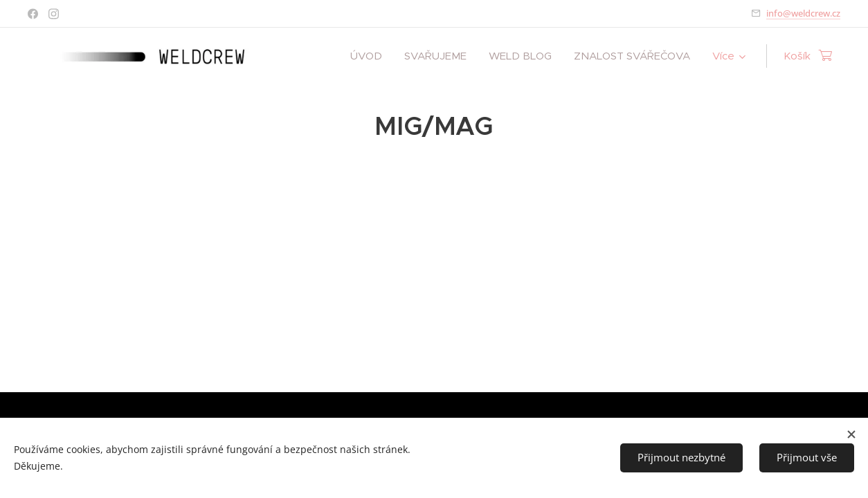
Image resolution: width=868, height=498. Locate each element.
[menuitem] (370, 56)
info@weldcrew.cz (803, 13)
